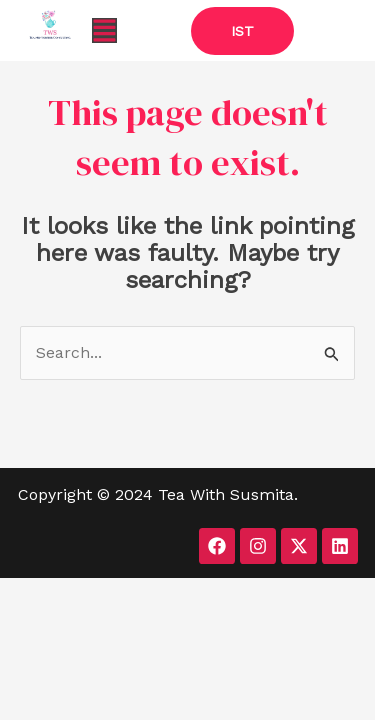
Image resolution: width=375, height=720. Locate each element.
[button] (104, 30)
